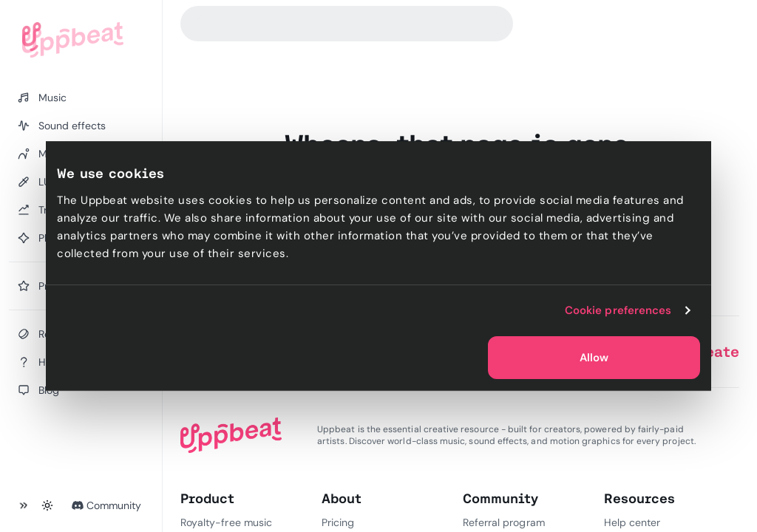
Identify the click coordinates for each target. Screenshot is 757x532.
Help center (632, 522)
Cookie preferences (618, 310)
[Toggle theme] (47, 505)
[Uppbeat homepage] (73, 40)
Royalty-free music (226, 522)
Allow (594, 358)
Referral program (504, 522)
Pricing (338, 522)
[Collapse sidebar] (24, 505)
